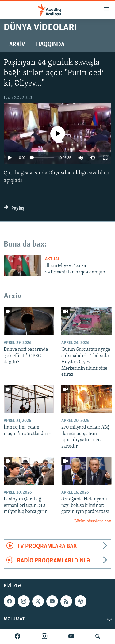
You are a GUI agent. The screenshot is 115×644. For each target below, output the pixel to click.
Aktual (52, 259)
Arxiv (17, 45)
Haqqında (50, 45)
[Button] (14, 210)
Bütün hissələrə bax (93, 521)
